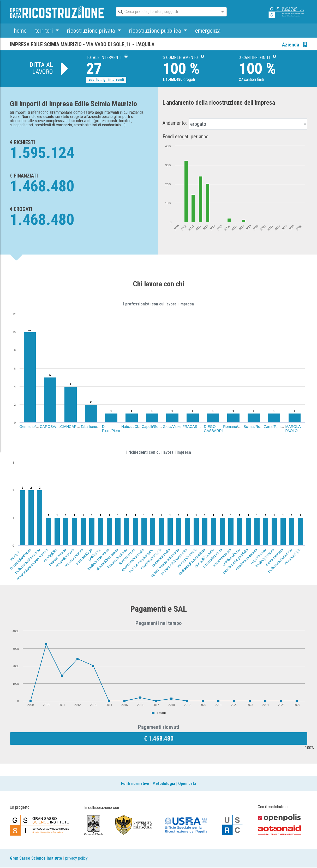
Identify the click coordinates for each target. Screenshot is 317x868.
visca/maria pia (222, 557)
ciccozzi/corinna (213, 558)
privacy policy (76, 858)
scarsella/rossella (151, 559)
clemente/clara (274, 557)
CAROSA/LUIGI (53, 427)
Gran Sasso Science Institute (36, 858)
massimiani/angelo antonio (33, 564)
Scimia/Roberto (256, 427)
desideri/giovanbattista (192, 562)
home (20, 31)
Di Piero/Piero (111, 429)
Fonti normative (135, 784)
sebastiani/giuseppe (141, 560)
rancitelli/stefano (204, 558)
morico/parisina (74, 558)
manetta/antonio (187, 558)
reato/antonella (161, 557)
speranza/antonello (133, 560)
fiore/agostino (127, 557)
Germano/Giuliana (34, 427)
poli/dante (94, 554)
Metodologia (164, 784)
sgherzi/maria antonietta (165, 563)
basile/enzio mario (98, 559)
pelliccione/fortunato (280, 560)
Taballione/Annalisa (96, 427)
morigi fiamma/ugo (21, 550)
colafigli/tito (50, 555)
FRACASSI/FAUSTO (199, 427)
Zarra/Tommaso (277, 427)
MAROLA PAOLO (293, 429)
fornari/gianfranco (21, 559)
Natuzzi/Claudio (134, 427)
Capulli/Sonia (152, 427)
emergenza (208, 31)
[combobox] (167, 12)
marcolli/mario (58, 557)
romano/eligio (292, 557)
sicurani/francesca (107, 559)
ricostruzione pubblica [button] (156, 31)
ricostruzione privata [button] (92, 31)
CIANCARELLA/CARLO (80, 427)
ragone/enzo (258, 556)
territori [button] (45, 31)
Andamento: (175, 123)
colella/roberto (231, 557)
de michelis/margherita (174, 562)
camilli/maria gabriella (235, 561)
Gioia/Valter (172, 427)
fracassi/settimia (117, 558)
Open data (187, 784)
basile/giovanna (265, 558)
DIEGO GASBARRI (213, 429)
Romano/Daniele (237, 427)
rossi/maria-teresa (246, 559)
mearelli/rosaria (65, 558)
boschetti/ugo (84, 557)
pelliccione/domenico (27, 561)
